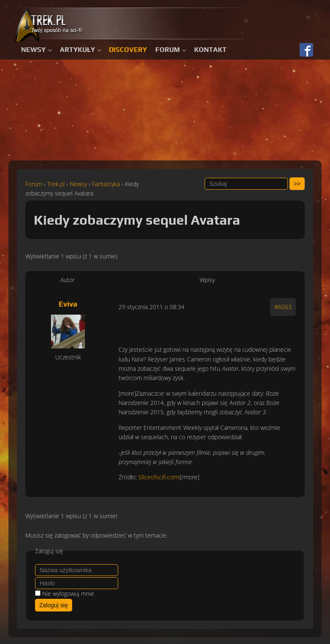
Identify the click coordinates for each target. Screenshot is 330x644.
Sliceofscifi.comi (159, 477)
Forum (168, 50)
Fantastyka (106, 184)
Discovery (128, 50)
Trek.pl (56, 184)
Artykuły (77, 50)
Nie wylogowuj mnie (68, 594)
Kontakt (210, 50)
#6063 (283, 307)
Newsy (33, 50)
